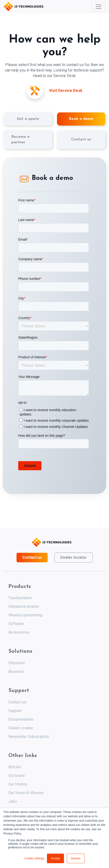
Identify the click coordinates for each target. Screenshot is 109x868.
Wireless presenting (25, 615)
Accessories (19, 632)
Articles (15, 767)
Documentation (21, 719)
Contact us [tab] (81, 139)
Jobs (13, 801)
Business (16, 672)
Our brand (16, 776)
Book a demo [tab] (81, 119)
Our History (18, 784)
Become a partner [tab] (20, 140)
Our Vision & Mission (26, 793)
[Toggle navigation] (98, 7)
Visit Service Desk (66, 91)
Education (17, 663)
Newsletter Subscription (29, 737)
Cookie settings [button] (34, 858)
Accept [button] (55, 858)
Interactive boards (24, 606)
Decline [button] (76, 858)
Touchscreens (20, 598)
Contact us (32, 557)
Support (15, 711)
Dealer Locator (21, 728)
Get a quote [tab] (28, 119)
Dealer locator (74, 557)
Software (16, 624)
